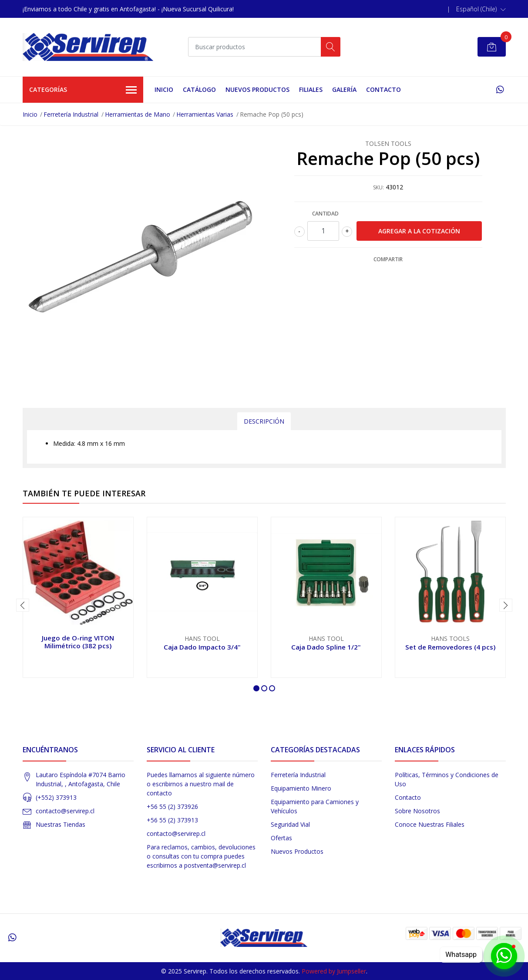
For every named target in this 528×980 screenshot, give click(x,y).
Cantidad (325, 214)
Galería (344, 89)
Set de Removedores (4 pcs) (450, 647)
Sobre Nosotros (417, 811)
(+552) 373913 (56, 797)
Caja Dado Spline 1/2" (326, 647)
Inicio (164, 89)
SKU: (378, 187)
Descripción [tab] (264, 421)
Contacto (383, 89)
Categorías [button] (83, 90)
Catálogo (199, 89)
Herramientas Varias (205, 114)
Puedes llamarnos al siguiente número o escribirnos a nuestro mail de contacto (201, 784)
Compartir (388, 259)
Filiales (311, 89)
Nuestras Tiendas (61, 824)
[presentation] (23, 605)
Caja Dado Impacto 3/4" (202, 647)
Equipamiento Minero (301, 788)
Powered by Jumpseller (334, 971)
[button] (481, 9)
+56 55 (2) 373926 (172, 807)
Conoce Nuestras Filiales (430, 824)
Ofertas (281, 838)
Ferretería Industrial (71, 114)
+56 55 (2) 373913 (172, 820)
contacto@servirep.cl (65, 811)
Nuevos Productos (257, 89)
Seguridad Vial (290, 824)
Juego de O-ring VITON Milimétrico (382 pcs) (78, 642)
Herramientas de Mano (138, 114)
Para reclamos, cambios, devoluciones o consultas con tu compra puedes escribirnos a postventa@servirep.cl (201, 856)
